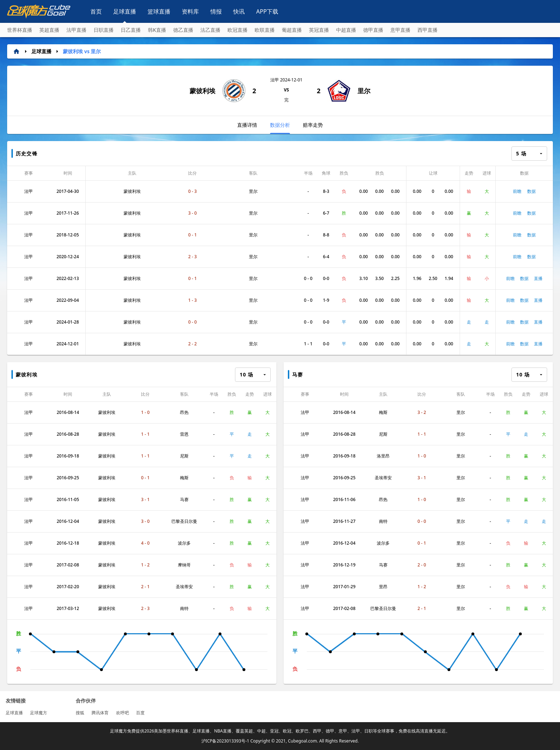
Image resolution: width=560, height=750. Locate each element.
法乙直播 (210, 30)
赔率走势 (313, 125)
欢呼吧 (122, 713)
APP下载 (267, 11)
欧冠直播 (237, 30)
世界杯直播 (20, 30)
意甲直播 (400, 30)
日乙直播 (131, 30)
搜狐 (80, 713)
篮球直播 (159, 11)
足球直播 (125, 11)
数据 (531, 191)
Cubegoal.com (302, 741)
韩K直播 (157, 30)
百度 (140, 713)
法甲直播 (76, 30)
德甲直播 (373, 30)
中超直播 (346, 30)
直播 (538, 278)
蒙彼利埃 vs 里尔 (82, 51)
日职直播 (104, 30)
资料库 (190, 11)
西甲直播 (427, 30)
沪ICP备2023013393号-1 (225, 741)
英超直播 (49, 30)
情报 (216, 11)
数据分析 (280, 128)
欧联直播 (265, 30)
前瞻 (517, 191)
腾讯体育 (100, 713)
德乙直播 (183, 30)
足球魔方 (39, 713)
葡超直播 (292, 30)
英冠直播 (319, 30)
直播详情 (247, 125)
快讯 (239, 11)
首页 (96, 11)
